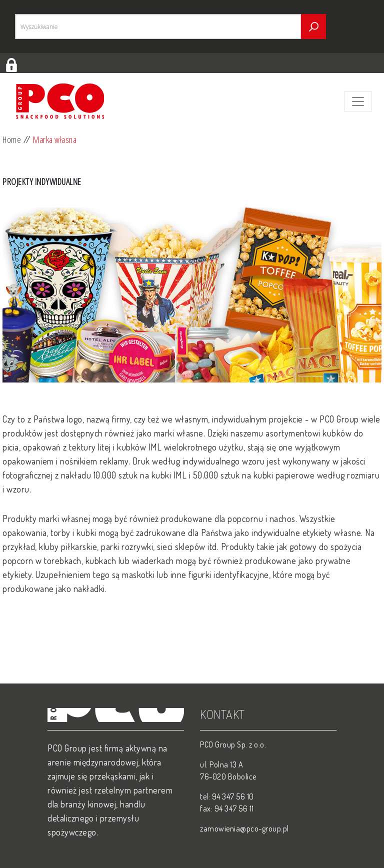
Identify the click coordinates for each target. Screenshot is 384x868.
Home (12, 139)
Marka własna (55, 139)
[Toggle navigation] (358, 101)
